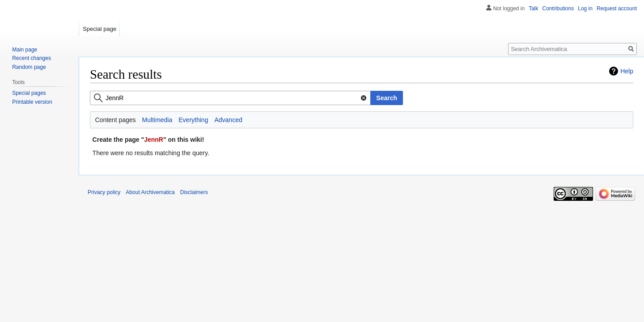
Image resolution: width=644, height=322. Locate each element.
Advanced (228, 120)
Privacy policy (104, 192)
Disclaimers (194, 192)
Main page (25, 50)
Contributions (558, 8)
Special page (100, 29)
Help (627, 71)
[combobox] (230, 98)
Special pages (29, 93)
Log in (585, 8)
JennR (154, 140)
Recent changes (32, 58)
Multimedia (157, 120)
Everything (193, 120)
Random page (29, 67)
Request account (617, 8)
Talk (533, 8)
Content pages (116, 120)
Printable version (32, 102)
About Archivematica (150, 192)
